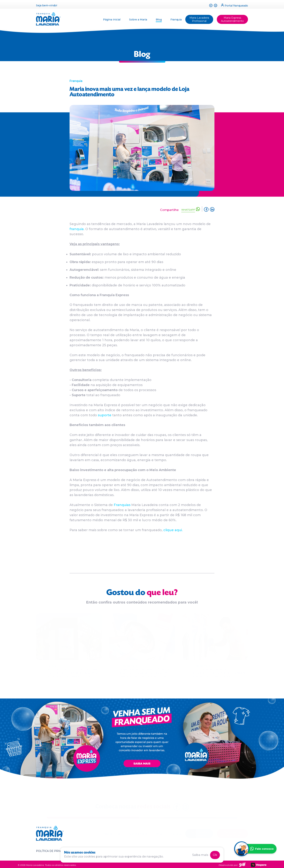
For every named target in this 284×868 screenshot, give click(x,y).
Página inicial (112, 18)
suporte (105, 415)
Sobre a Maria (138, 18)
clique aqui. (173, 530)
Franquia (176, 18)
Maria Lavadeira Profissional (199, 18)
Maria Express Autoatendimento (232, 18)
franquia (77, 229)
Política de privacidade (55, 849)
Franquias (123, 505)
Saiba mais (200, 855)
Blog (159, 18)
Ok (215, 855)
